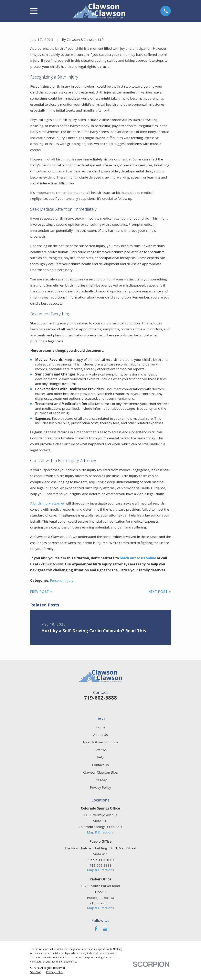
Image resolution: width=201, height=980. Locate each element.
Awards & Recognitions (100, 742)
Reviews (100, 750)
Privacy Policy (100, 787)
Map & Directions (100, 832)
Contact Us (100, 765)
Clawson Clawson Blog (100, 772)
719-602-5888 (100, 698)
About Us (100, 735)
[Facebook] (96, 929)
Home (100, 727)
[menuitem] (36, 972)
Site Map (100, 780)
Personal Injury (62, 580)
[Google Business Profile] (105, 929)
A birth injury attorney (48, 503)
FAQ (100, 757)
